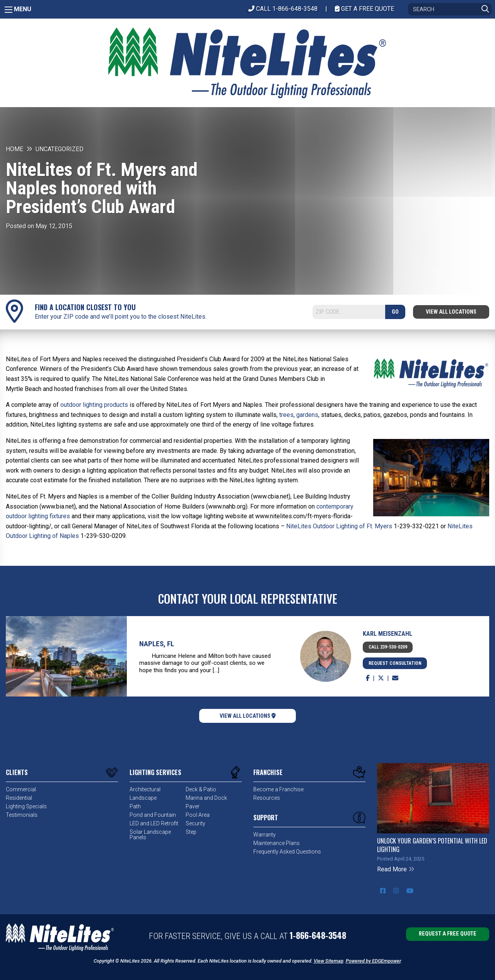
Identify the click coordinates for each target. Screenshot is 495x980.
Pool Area (198, 815)
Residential (19, 798)
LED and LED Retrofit (154, 823)
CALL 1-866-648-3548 (283, 9)
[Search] (450, 9)
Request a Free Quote (448, 934)
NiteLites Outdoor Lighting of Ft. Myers (339, 526)
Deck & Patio (201, 789)
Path (135, 806)
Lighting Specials (26, 806)
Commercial (21, 789)
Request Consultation (395, 663)
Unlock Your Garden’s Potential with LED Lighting (432, 845)
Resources (267, 798)
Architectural (145, 789)
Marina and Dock (206, 798)
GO (395, 312)
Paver (193, 806)
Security (195, 823)
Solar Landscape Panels (150, 835)
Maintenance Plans (277, 843)
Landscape (143, 798)
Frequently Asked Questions (287, 852)
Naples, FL (157, 644)
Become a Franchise (278, 789)
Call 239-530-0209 (388, 647)
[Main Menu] (9, 10)
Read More (396, 869)
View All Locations (451, 312)
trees (286, 415)
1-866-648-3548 (318, 935)
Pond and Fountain (153, 815)
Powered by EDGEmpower (373, 961)
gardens (307, 415)
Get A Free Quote (364, 9)
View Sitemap (329, 961)
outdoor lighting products (94, 405)
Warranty (265, 835)
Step (191, 832)
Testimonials (22, 815)
